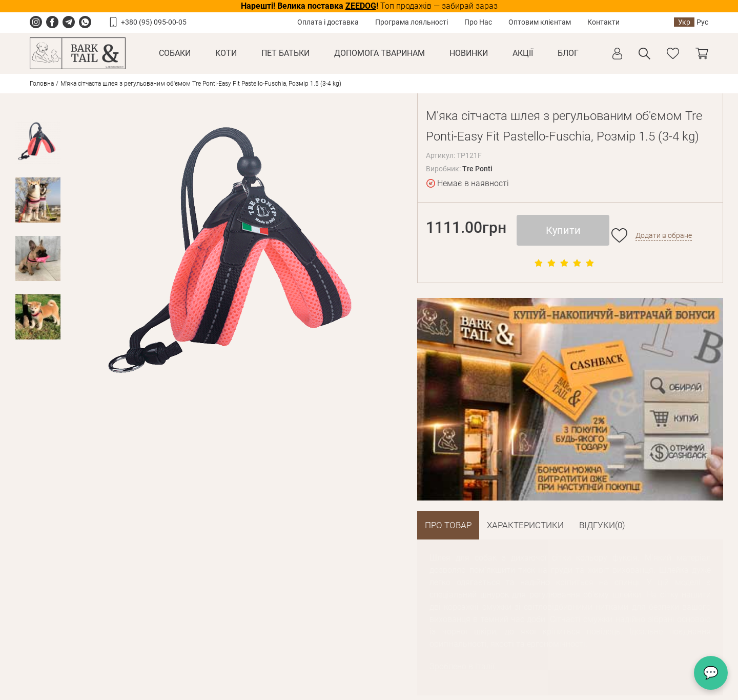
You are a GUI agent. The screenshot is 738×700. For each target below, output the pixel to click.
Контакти (603, 22)
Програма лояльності (412, 22)
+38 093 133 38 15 (359, 632)
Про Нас (478, 22)
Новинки (469, 53)
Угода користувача (169, 657)
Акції (523, 53)
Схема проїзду (352, 665)
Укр (684, 22)
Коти (226, 53)
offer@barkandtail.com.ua (370, 648)
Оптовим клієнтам (540, 22)
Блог (568, 53)
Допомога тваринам (380, 53)
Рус (702, 22)
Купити (563, 230)
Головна (42, 84)
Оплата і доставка (328, 22)
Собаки (175, 53)
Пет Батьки (285, 53)
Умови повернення (170, 612)
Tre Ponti (477, 169)
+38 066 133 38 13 (535, 632)
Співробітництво (264, 612)
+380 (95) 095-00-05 (154, 22)
